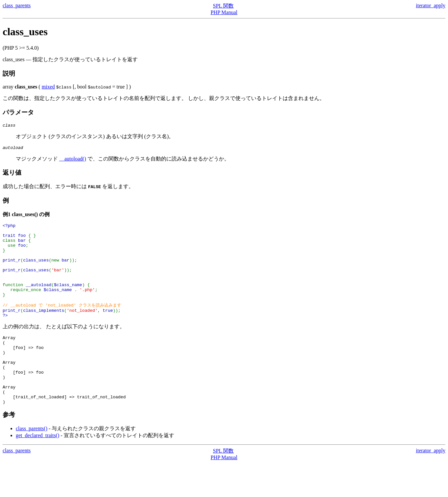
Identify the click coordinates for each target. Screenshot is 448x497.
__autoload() (73, 161)
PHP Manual (224, 12)
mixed (48, 87)
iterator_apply (431, 5)
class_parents (17, 5)
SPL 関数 (223, 6)
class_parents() (32, 462)
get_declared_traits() (37, 469)
